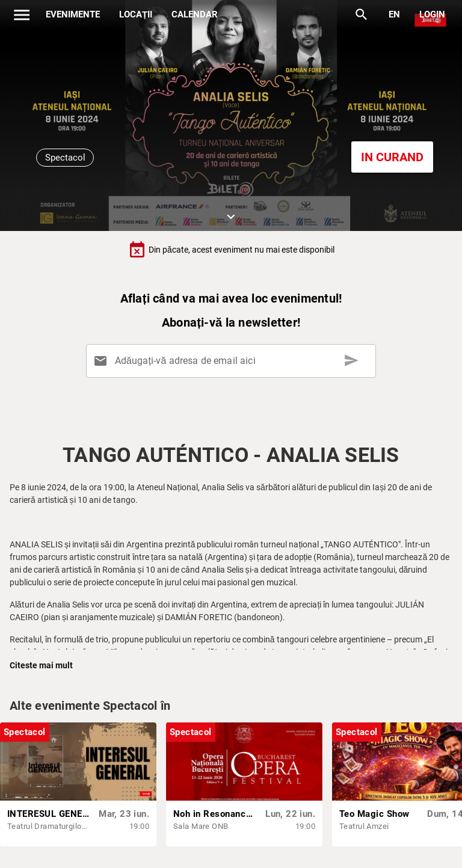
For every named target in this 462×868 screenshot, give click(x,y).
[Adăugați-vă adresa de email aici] (233, 361)
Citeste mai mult (41, 665)
